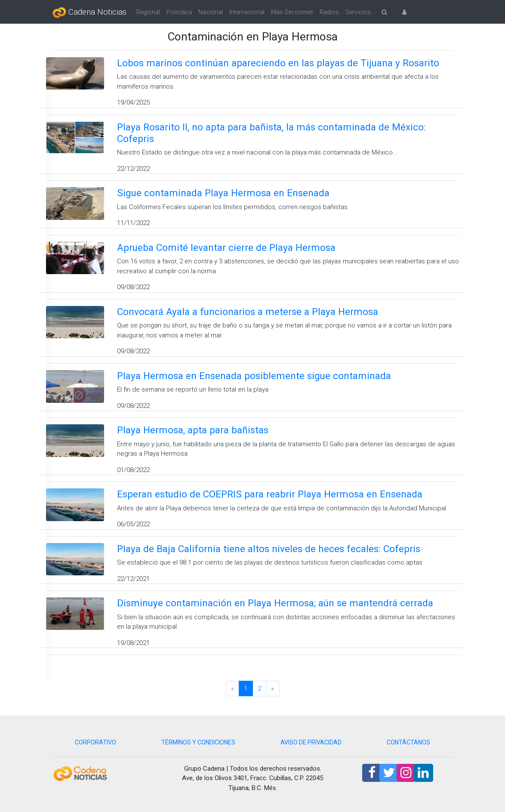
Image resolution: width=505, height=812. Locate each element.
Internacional (247, 12)
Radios (329, 12)
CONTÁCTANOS (408, 742)
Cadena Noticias (89, 12)
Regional (148, 12)
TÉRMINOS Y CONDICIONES (198, 742)
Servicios (358, 12)
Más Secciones (292, 12)
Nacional (211, 12)
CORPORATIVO (95, 742)
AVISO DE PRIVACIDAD (311, 742)
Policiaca (179, 12)
